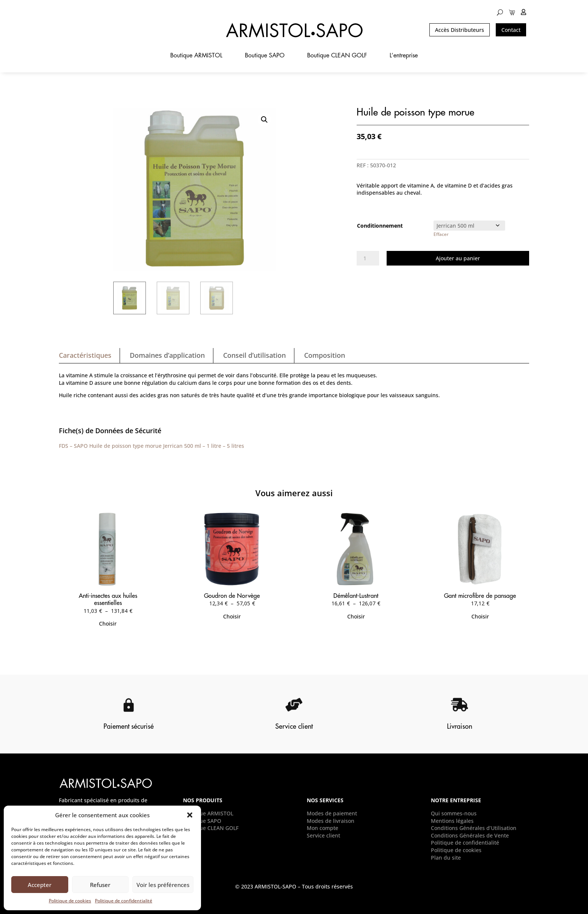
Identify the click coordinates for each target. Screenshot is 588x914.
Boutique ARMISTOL (196, 56)
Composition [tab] (325, 355)
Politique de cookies (70, 901)
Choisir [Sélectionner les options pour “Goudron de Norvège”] (232, 616)
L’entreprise (404, 56)
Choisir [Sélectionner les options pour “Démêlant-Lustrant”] (356, 616)
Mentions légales (452, 821)
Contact (511, 30)
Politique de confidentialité (124, 901)
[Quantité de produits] (368, 258)
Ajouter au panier (458, 258)
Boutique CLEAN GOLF (337, 56)
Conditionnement (380, 226)
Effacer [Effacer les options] (441, 234)
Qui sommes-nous (454, 813)
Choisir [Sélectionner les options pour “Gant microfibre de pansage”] (480, 616)
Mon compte (322, 828)
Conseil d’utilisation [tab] (254, 355)
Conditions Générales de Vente (470, 835)
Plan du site (446, 858)
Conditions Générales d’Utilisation (474, 828)
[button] (190, 815)
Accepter (40, 885)
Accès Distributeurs (460, 30)
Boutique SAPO (265, 56)
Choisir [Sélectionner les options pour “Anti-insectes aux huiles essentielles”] (108, 624)
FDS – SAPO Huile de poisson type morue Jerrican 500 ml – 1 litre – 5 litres (151, 446)
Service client (323, 835)
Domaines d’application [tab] (167, 355)
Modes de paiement (332, 813)
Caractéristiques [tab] (85, 355)
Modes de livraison (331, 821)
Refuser (100, 885)
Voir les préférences (163, 885)
